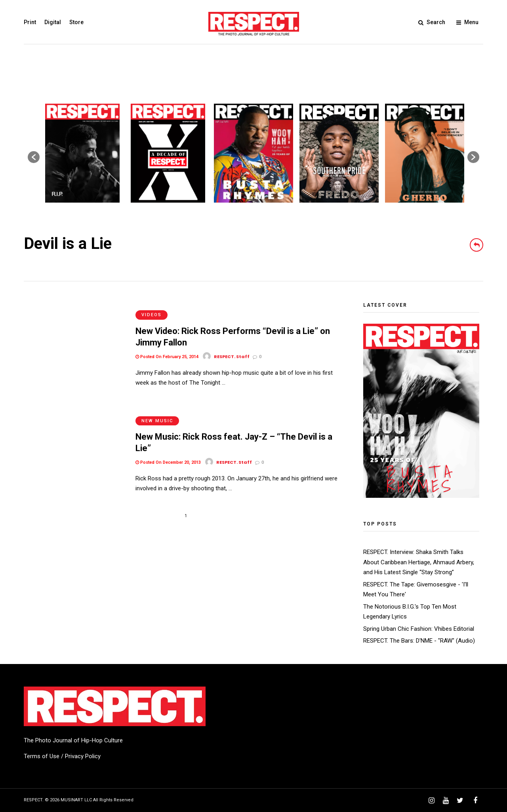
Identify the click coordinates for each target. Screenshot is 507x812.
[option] (82, 153)
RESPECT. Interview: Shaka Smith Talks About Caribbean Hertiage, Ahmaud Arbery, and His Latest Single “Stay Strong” (419, 562)
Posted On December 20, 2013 (168, 446)
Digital (53, 22)
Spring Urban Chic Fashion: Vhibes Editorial (419, 629)
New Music (157, 404)
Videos (152, 306)
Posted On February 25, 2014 (167, 348)
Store (76, 22)
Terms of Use (42, 756)
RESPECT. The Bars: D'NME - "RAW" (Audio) (419, 641)
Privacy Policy (83, 756)
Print (30, 22)
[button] (34, 157)
